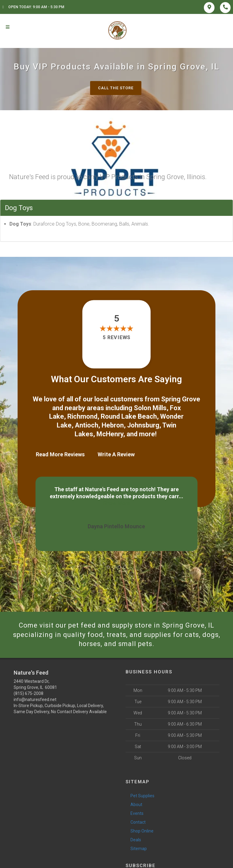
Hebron (113, 425)
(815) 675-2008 (29, 693)
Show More (171, 496)
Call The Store (116, 88)
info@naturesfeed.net (35, 700)
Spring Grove (181, 399)
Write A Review (116, 454)
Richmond (82, 416)
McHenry (110, 434)
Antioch (87, 425)
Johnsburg (143, 425)
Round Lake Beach (129, 416)
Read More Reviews (60, 454)
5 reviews (116, 337)
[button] (108, 567)
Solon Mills (150, 408)
